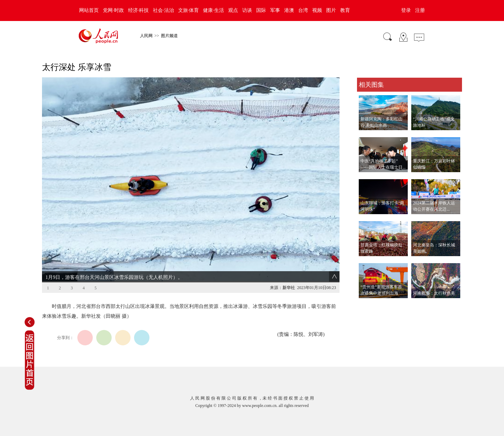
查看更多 (367, 305)
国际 (261, 10)
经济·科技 (139, 10)
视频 (317, 10)
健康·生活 (213, 10)
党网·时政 (113, 10)
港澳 (289, 10)
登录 (406, 10)
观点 (233, 10)
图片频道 (169, 36)
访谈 (247, 10)
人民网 (146, 36)
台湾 (303, 10)
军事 (275, 10)
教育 (345, 10)
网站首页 (89, 10)
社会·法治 (163, 10)
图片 (331, 10)
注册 (420, 10)
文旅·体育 (189, 10)
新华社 (289, 288)
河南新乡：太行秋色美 (434, 293)
